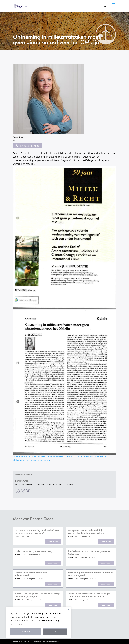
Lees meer (53, 541)
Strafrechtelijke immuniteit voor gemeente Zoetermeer (89, 553)
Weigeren (26, 632)
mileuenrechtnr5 (21, 456)
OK (55, 632)
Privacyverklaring (38, 641)
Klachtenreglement (52, 641)
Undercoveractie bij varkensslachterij (33, 551)
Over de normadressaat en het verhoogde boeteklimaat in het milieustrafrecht (89, 595)
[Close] (68, 609)
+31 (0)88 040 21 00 (27, 146)
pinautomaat (100, 456)
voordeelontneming (40, 460)
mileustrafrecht (39, 456)
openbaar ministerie (75, 456)
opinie (89, 456)
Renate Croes (18, 137)
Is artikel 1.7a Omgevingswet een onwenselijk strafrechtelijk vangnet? (37, 595)
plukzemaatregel (21, 460)
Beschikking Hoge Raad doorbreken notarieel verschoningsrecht (91, 574)
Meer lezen (16, 624)
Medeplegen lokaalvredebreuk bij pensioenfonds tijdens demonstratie (86, 531)
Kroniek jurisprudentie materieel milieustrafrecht (31, 574)
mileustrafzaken (56, 456)
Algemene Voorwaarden (21, 641)
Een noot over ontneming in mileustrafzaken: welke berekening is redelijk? (37, 531)
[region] (39, 622)
